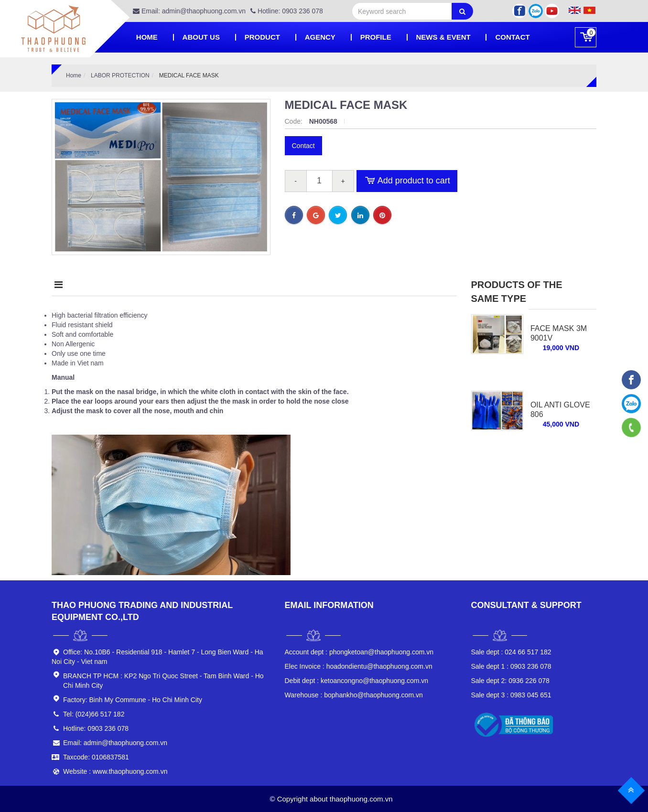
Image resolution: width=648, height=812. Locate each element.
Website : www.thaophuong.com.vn (115, 771)
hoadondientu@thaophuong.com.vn (359, 666)
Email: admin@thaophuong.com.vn (189, 11)
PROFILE (376, 37)
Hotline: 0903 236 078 (287, 11)
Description (84, 285)
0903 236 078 (511, 666)
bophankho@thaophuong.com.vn (354, 695)
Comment (383, 285)
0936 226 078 (510, 681)
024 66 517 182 (511, 652)
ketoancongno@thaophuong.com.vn (357, 681)
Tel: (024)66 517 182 (94, 714)
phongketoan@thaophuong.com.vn (359, 652)
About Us (201, 37)
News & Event (443, 37)
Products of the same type (517, 292)
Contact (512, 37)
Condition (303, 285)
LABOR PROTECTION (120, 75)
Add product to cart (407, 181)
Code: (295, 121)
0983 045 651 (511, 695)
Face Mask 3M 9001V (559, 333)
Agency (320, 37)
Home (147, 37)
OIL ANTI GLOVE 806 (560, 410)
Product (262, 37)
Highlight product (197, 285)
